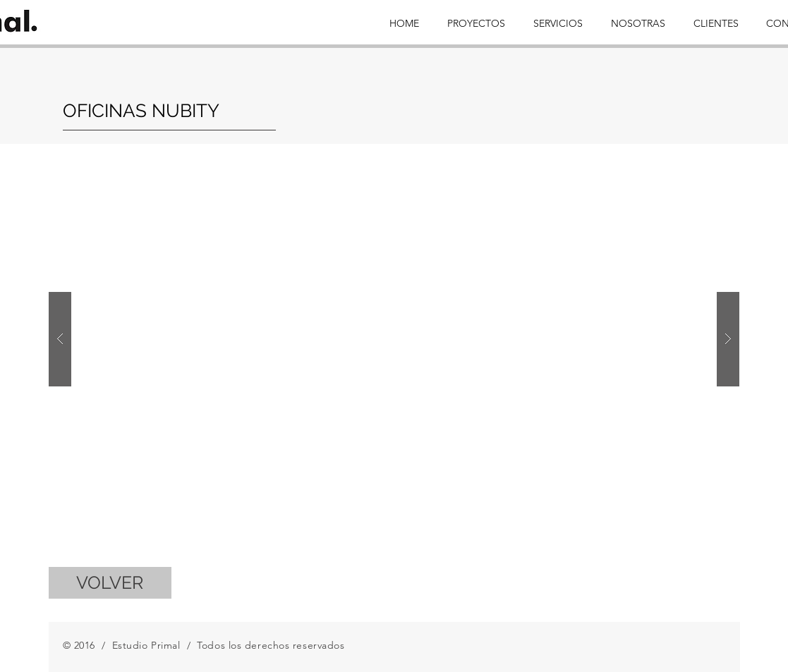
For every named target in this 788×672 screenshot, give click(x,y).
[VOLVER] (110, 583)
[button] (394, 339)
